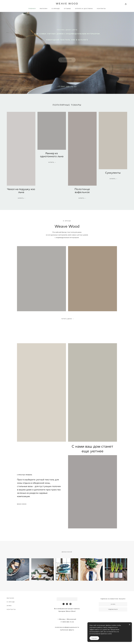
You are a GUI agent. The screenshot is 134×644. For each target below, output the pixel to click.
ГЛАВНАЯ (32, 9)
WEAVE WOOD (67, 4)
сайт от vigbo (67, 639)
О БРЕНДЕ (56, 9)
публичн (63, 630)
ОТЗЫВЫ (67, 9)
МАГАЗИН (44, 9)
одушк (24, 189)
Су (107, 173)
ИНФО (9, 606)
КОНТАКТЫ (101, 9)
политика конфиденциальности (67, 627)
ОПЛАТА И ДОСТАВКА (84, 9)
